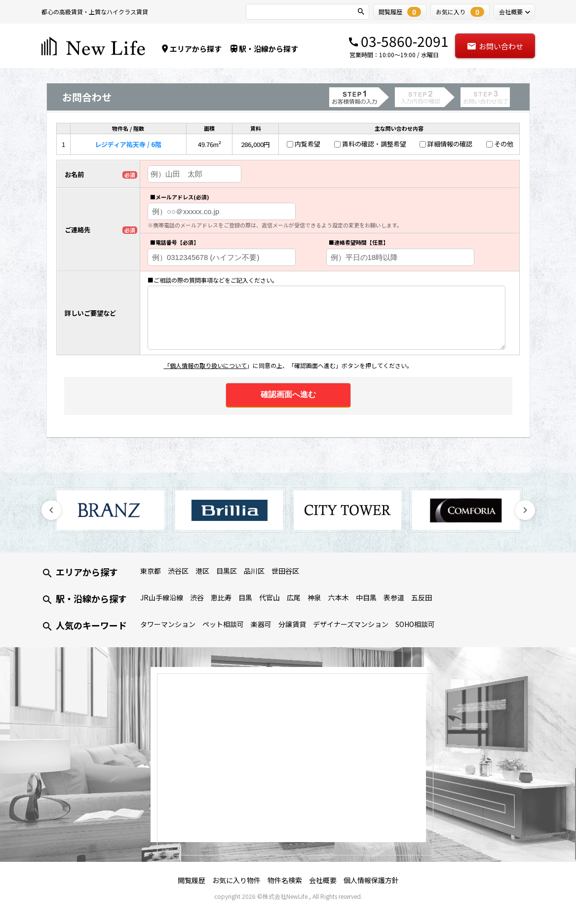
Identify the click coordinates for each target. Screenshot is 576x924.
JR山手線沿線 (162, 597)
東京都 (151, 571)
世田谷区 (285, 571)
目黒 (245, 597)
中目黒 (366, 597)
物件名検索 (285, 880)
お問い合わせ (495, 46)
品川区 (254, 571)
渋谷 (197, 597)
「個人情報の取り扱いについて (205, 365)
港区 (202, 571)
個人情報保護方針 (371, 880)
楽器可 (261, 624)
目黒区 (227, 571)
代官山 (269, 597)
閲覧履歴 (192, 880)
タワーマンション (168, 624)
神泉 (314, 597)
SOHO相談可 (415, 624)
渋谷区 (178, 571)
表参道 (394, 597)
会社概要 (323, 880)
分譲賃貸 (292, 624)
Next (525, 510)
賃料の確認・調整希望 (374, 144)
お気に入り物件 (236, 880)
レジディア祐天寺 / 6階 (128, 144)
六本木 (339, 597)
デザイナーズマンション (351, 624)
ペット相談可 (223, 624)
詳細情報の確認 (450, 144)
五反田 (422, 597)
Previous (51, 510)
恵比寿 (221, 597)
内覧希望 (307, 144)
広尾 (294, 597)
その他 (504, 144)
